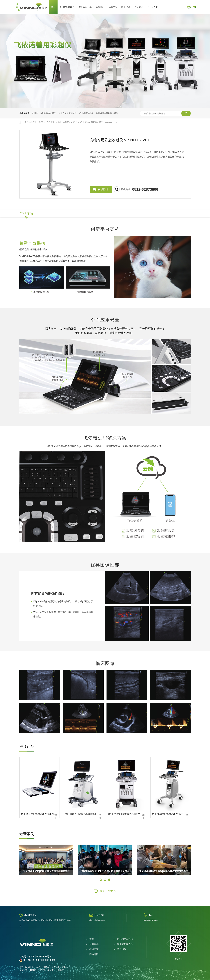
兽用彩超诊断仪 (67, 7)
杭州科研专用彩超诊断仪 (107, 113)
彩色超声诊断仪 (125, 939)
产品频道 (51, 122)
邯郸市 (33, 970)
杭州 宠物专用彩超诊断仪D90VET (126, 814)
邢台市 (42, 970)
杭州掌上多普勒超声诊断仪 (44, 113)
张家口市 (60, 970)
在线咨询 (103, 189)
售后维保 (122, 949)
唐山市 (65, 967)
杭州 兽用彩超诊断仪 (68, 122)
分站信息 (138, 7)
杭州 (56, 816)
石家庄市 (56, 967)
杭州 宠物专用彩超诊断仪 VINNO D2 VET (99, 122)
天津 (38, 967)
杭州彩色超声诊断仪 (68, 113)
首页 (53, 7)
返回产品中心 (108, 891)
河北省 (46, 967)
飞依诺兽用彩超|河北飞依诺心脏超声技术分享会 (105, 871)
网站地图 (94, 954)
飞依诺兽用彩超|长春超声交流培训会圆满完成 (46, 871)
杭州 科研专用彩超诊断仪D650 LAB (83, 814)
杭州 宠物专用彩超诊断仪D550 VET (170, 814)
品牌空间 (113, 7)
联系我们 (126, 7)
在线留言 (94, 949)
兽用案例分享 (85, 7)
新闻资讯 (100, 7)
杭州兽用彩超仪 (86, 113)
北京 (31, 967)
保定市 (51, 970)
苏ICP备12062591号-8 (40, 957)
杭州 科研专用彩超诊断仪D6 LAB (38, 814)
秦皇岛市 (23, 970)
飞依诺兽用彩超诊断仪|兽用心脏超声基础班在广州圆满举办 (164, 873)
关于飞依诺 (152, 7)
